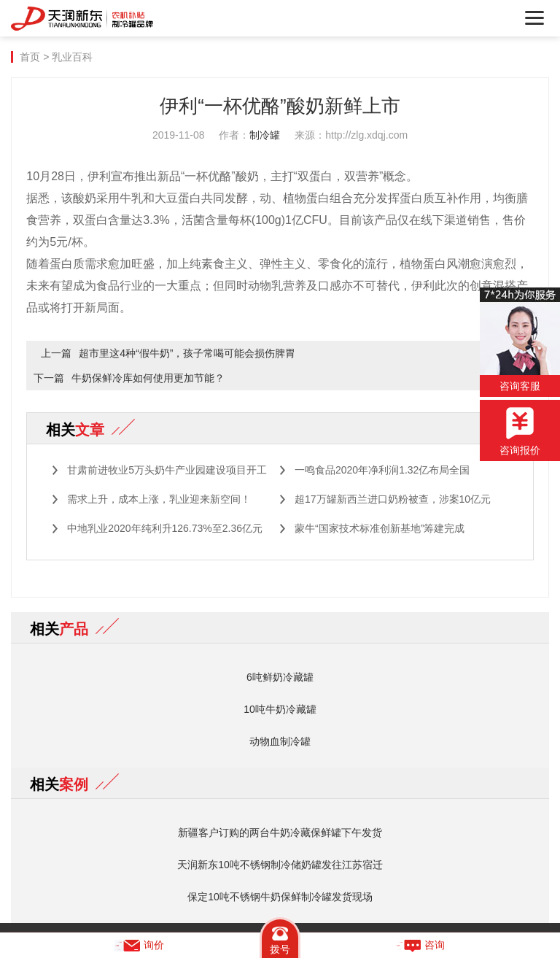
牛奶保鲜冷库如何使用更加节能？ (148, 378)
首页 (30, 57)
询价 (139, 945)
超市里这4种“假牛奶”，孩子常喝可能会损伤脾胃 (187, 353)
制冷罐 (265, 135)
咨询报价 (520, 432)
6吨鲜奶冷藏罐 (280, 677)
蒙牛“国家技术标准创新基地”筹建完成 (380, 528)
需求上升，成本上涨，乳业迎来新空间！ (159, 499)
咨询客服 (520, 340)
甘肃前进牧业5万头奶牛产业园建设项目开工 (167, 470)
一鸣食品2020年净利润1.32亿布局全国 (382, 470)
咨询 (420, 946)
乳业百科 (72, 57)
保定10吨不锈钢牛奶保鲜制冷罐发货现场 (280, 897)
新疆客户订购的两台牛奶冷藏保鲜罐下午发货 (280, 833)
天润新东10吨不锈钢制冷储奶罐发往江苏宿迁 (280, 865)
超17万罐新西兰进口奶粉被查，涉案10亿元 (393, 499)
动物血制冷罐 (280, 741)
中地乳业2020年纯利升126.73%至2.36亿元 (165, 528)
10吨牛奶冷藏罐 (280, 709)
